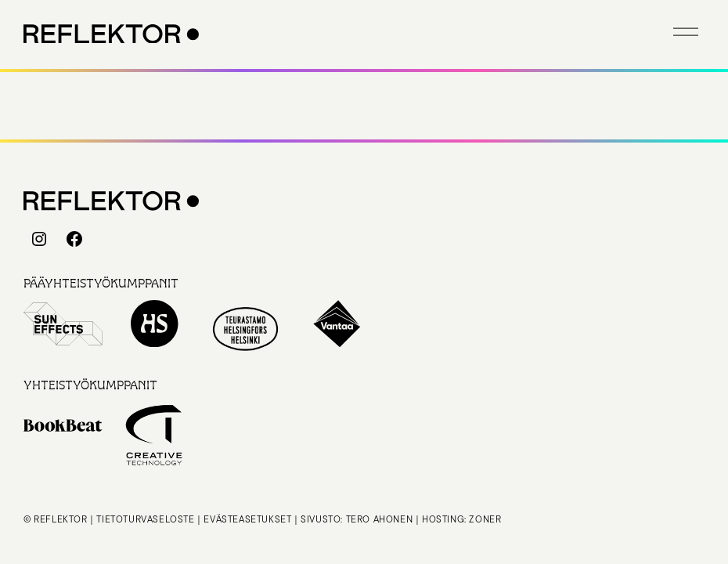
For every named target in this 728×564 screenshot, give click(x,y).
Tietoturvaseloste (145, 519)
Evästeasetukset (247, 519)
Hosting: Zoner (461, 519)
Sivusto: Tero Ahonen (357, 519)
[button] (686, 31)
